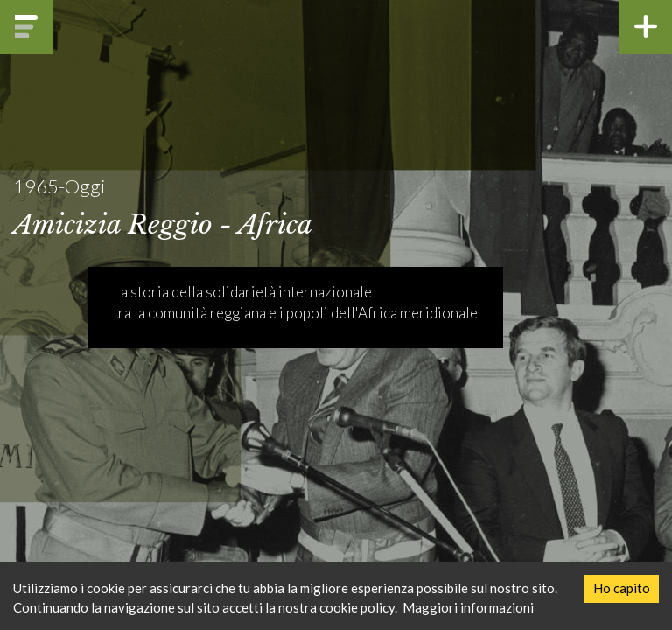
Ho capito (622, 588)
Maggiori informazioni (468, 607)
